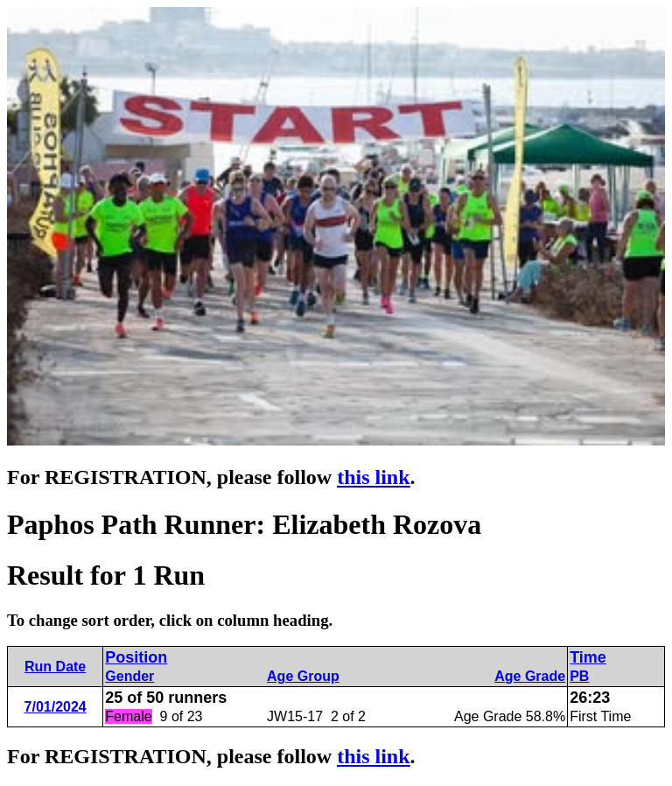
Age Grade (530, 676)
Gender (129, 676)
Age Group (303, 676)
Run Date (55, 667)
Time (588, 657)
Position (136, 657)
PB (579, 676)
